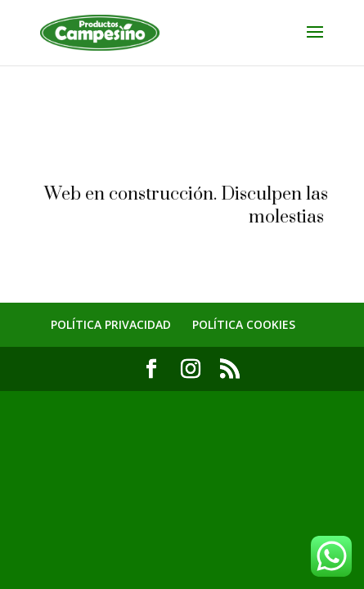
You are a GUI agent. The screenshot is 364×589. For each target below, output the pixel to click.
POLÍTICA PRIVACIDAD (111, 324)
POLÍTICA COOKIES (244, 324)
